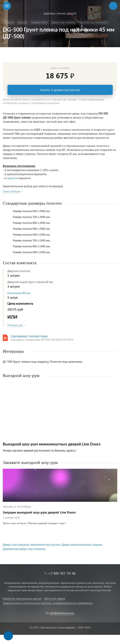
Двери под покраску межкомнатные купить (32, 544)
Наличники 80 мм (19, 293)
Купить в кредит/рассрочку (60, 90)
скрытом (12, 178)
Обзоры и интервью (17, 507)
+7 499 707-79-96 (62, 573)
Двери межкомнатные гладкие (82, 544)
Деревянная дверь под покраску (24, 549)
